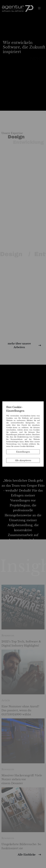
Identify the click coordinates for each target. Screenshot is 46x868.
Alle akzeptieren (23, 460)
